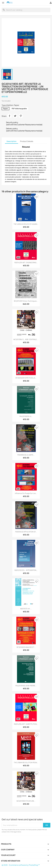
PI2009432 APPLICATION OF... (26, 532)
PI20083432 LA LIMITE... (26, 455)
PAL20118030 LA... (26, 416)
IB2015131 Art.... (26, 609)
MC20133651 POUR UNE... (26, 801)
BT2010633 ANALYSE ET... (26, 647)
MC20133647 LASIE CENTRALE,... (26, 339)
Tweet (15, 116)
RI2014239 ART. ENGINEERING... (26, 263)
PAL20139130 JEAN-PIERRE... (26, 686)
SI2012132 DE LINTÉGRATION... (26, 570)
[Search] (26, 10)
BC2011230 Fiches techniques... (26, 301)
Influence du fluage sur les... (26, 493)
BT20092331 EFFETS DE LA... (26, 378)
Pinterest (21, 116)
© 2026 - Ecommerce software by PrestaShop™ (21, 865)
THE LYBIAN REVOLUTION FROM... (26, 763)
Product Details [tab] (27, 141)
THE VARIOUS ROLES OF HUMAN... (26, 224)
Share (9, 116)
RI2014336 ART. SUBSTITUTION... (26, 724)
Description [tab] (12, 141)
